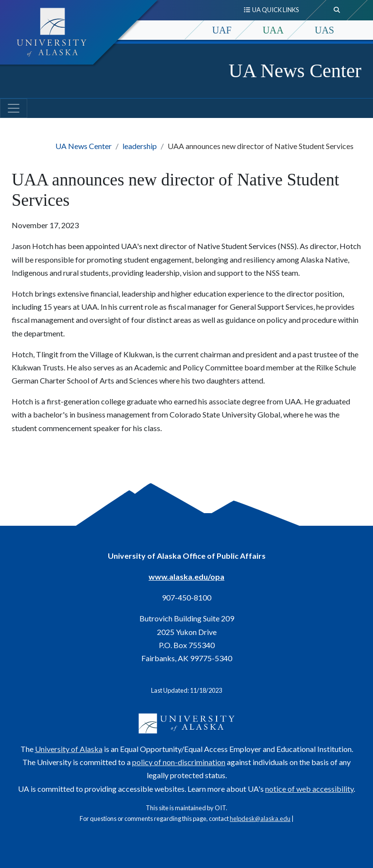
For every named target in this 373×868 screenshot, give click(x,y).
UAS (324, 30)
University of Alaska (69, 749)
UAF (222, 30)
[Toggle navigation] (14, 108)
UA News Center (295, 71)
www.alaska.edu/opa (186, 576)
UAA (273, 30)
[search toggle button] (337, 10)
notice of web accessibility (309, 789)
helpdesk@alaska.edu (260, 818)
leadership (140, 146)
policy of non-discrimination (179, 762)
